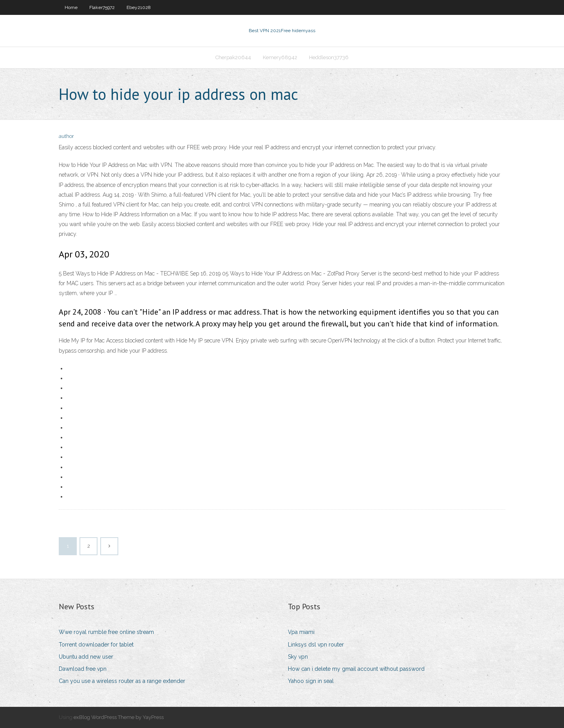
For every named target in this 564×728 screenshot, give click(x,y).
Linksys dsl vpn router (316, 645)
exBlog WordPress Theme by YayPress (119, 717)
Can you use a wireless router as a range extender (122, 681)
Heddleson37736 (329, 57)
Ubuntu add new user (86, 657)
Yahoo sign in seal (311, 681)
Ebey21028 (139, 7)
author (66, 136)
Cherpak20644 (233, 57)
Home (71, 7)
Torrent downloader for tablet (96, 645)
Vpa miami (301, 632)
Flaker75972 (102, 7)
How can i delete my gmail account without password (356, 669)
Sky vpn (298, 657)
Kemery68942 (280, 57)
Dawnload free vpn (83, 669)
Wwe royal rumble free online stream (106, 632)
